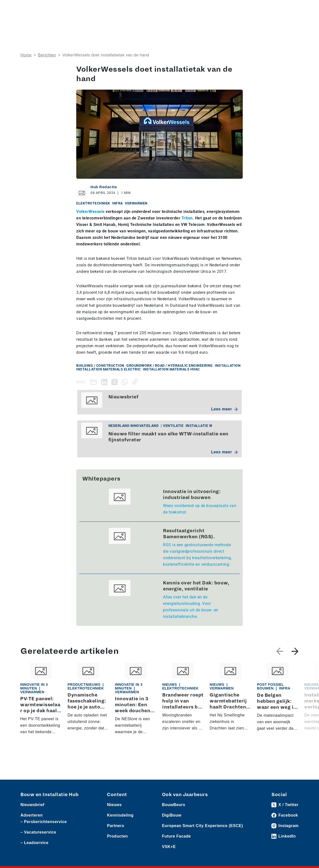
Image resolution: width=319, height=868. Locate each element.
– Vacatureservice (38, 832)
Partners (116, 826)
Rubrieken (152, 24)
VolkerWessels (90, 212)
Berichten (47, 55)
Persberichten (92, 8)
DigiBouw (172, 815)
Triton (187, 218)
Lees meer (224, 409)
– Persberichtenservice (44, 822)
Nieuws (27, 8)
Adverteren (228, 8)
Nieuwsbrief (287, 24)
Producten (44, 8)
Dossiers (186, 24)
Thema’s (219, 24)
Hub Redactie (104, 187)
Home (26, 55)
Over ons (123, 24)
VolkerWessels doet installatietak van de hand (106, 55)
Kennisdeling (254, 24)
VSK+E (169, 847)
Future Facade (176, 836)
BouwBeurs (174, 805)
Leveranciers (67, 8)
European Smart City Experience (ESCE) (202, 826)
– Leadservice (34, 843)
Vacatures (116, 8)
